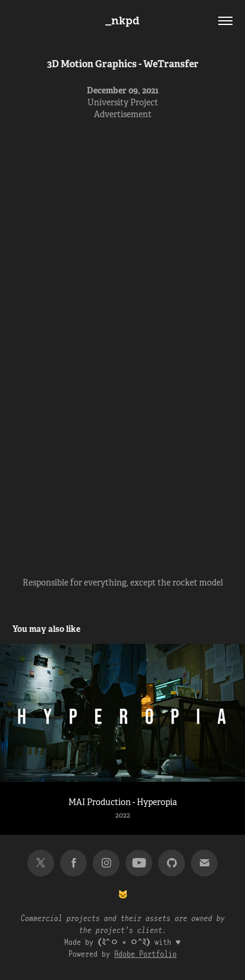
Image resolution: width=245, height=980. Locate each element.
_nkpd (122, 21)
